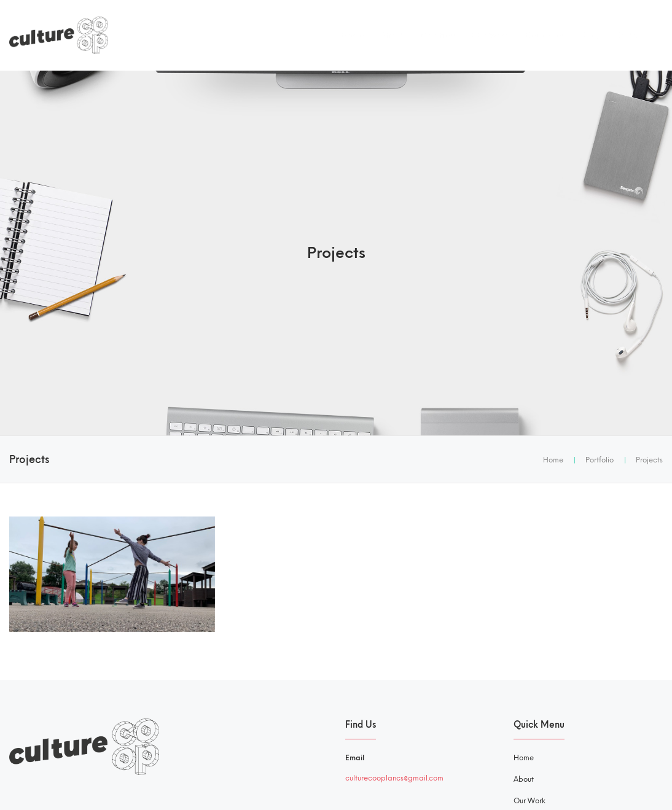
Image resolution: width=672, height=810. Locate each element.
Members (438, 35)
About (392, 35)
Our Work (490, 35)
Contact (630, 35)
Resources (545, 35)
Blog (589, 35)
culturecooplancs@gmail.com (394, 778)
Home (352, 35)
